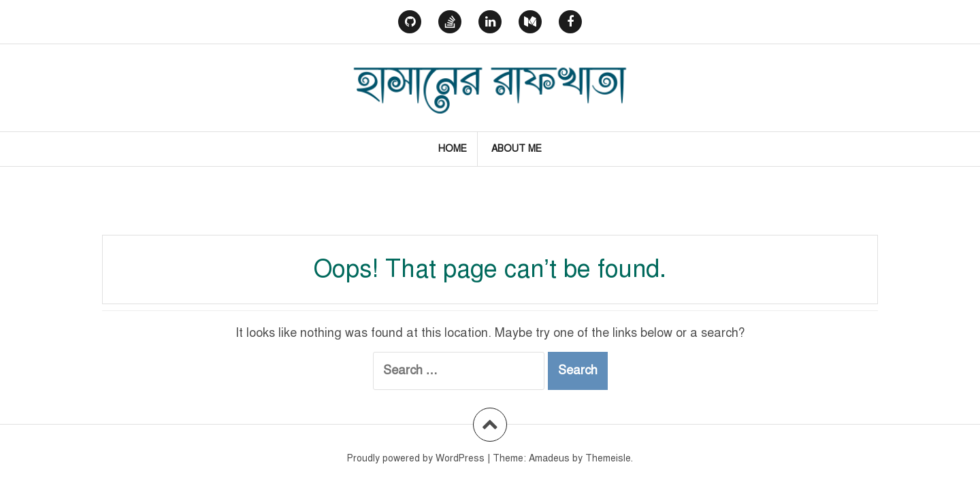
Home (453, 149)
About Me (517, 149)
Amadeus (549, 458)
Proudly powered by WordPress (416, 458)
